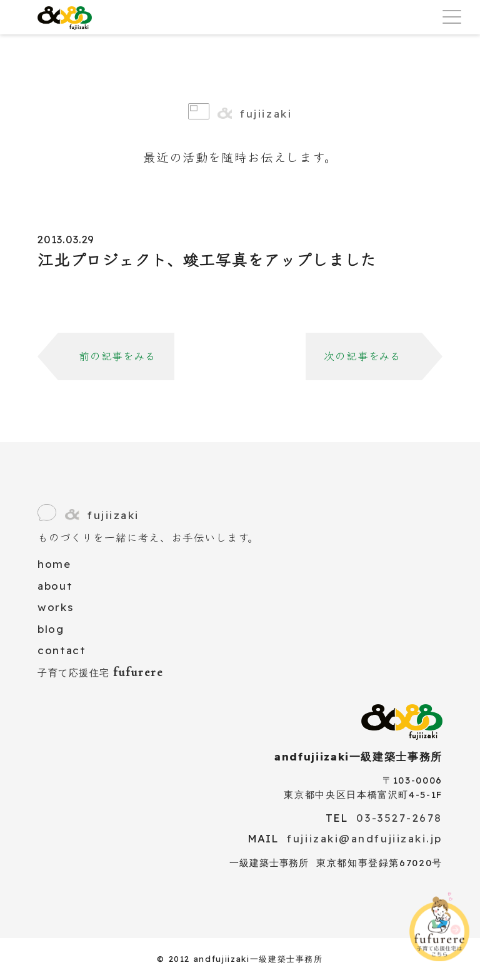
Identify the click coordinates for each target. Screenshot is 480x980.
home (54, 564)
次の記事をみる (362, 356)
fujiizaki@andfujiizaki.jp (365, 838)
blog (51, 629)
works (55, 607)
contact (62, 650)
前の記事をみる (117, 356)
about (55, 586)
